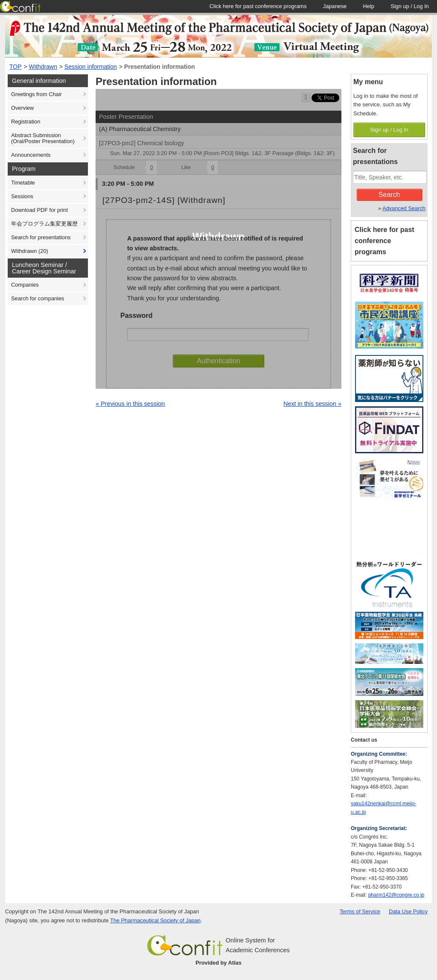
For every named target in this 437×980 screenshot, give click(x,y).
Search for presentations (41, 237)
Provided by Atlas (218, 963)
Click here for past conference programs (385, 241)
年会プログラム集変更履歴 (44, 224)
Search (389, 195)
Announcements (31, 155)
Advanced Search (404, 208)
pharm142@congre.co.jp (396, 895)
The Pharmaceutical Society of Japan (155, 920)
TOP (16, 67)
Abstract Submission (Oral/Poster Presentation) (43, 138)
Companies (25, 285)
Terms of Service (360, 911)
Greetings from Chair (36, 94)
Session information (91, 67)
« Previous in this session (130, 404)
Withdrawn (43, 67)
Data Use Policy (408, 911)
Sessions (22, 196)
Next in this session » (312, 404)
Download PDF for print (39, 210)
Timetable (23, 183)
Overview (22, 108)
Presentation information (160, 67)
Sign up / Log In (389, 130)
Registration (26, 122)
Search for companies (38, 298)
